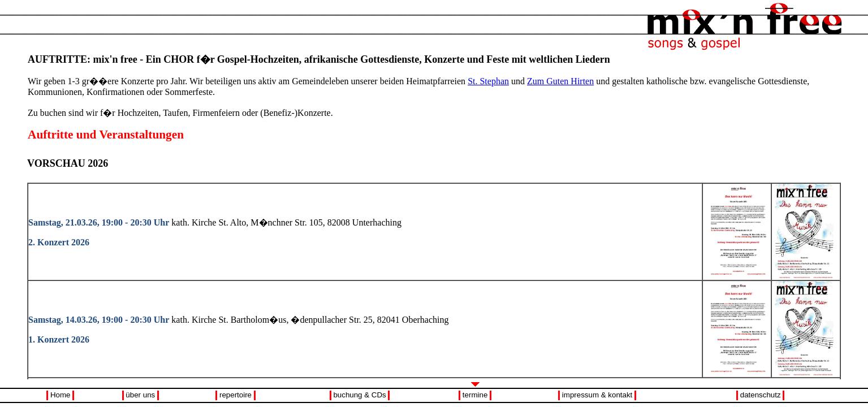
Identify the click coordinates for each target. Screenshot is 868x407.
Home (61, 395)
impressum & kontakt (597, 395)
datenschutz (761, 395)
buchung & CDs (359, 395)
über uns (140, 395)
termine (475, 395)
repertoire (236, 395)
